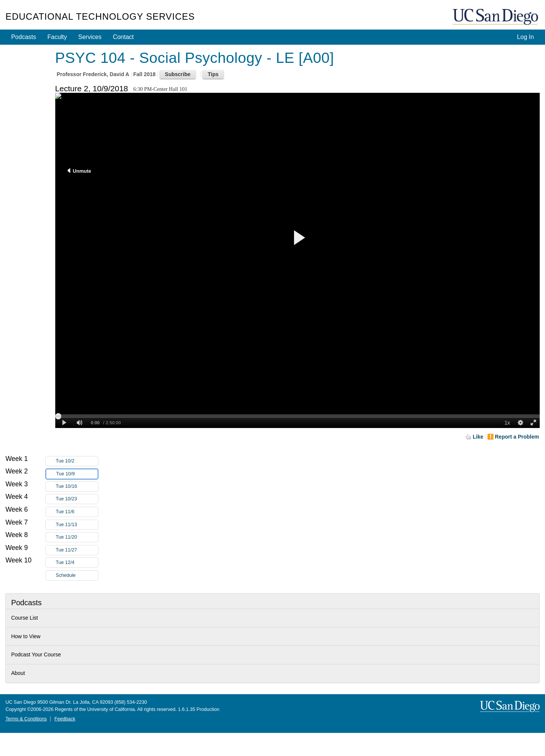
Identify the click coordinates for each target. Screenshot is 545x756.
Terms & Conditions (26, 719)
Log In (525, 37)
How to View (26, 636)
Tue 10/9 (77, 474)
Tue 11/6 (77, 512)
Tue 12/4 (77, 563)
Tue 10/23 (77, 499)
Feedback (65, 719)
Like (478, 437)
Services (90, 37)
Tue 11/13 (77, 525)
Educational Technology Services (100, 16)
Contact (123, 37)
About (18, 673)
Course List (24, 618)
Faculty (57, 37)
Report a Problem (517, 437)
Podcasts (23, 37)
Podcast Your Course (36, 654)
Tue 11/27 (77, 550)
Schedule (66, 575)
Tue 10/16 (77, 487)
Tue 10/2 (77, 461)
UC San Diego (496, 17)
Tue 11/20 (77, 537)
